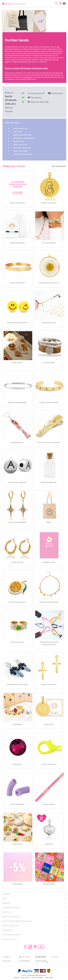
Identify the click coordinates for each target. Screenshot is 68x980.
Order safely (49, 978)
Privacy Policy (25, 978)
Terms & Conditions (37, 978)
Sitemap (17, 978)
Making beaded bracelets (22, 135)
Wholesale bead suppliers (23, 154)
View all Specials (58, 166)
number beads (28, 77)
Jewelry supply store (21, 129)
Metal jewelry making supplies (24, 138)
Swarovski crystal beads (22, 148)
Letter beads (18, 132)
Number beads (19, 141)
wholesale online (16, 4)
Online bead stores (20, 145)
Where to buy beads (20, 151)
